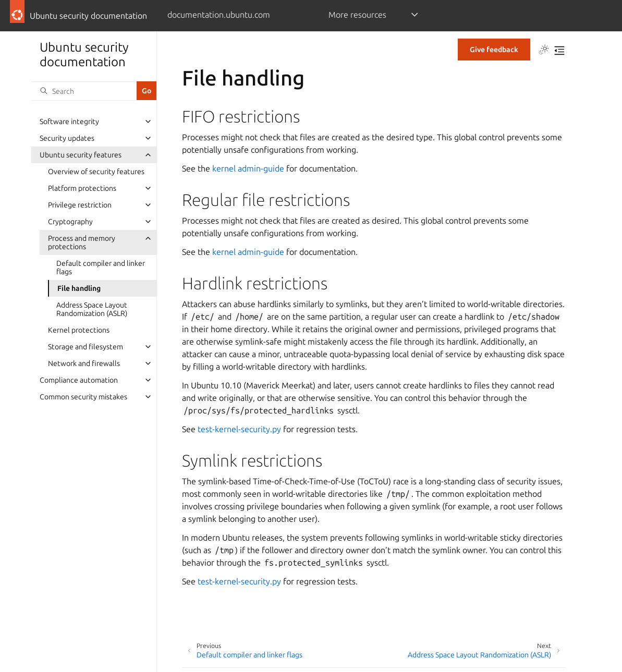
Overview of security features (96, 172)
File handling (79, 288)
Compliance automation (79, 380)
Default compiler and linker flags (101, 267)
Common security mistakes (83, 397)
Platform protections (82, 188)
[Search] (84, 91)
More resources (357, 15)
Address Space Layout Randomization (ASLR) (92, 309)
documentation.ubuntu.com (219, 15)
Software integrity (69, 121)
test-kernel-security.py (239, 429)
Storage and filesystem (86, 347)
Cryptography (70, 222)
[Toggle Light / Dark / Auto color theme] (544, 51)
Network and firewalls (84, 363)
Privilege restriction (80, 205)
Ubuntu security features (81, 155)
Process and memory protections (82, 242)
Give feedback (494, 50)
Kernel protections (79, 330)
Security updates (67, 138)
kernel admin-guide (248, 168)
